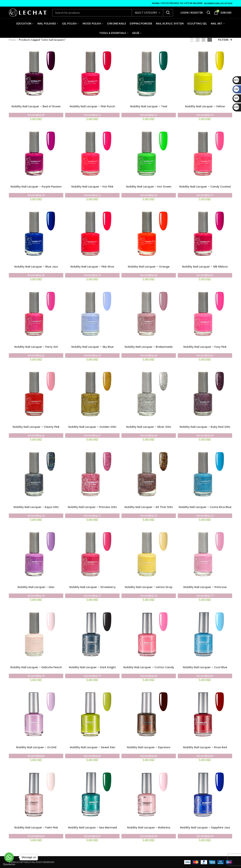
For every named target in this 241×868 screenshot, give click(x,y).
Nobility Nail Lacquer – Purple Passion (36, 187)
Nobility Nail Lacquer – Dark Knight (92, 667)
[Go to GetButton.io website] (9, 864)
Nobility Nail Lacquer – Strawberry (92, 587)
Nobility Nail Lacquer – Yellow (205, 106)
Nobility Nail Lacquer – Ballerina (149, 828)
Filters (223, 40)
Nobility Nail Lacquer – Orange (149, 267)
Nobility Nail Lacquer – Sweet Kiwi (92, 747)
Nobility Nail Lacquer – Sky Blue (92, 347)
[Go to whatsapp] (9, 857)
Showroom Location (218, 3)
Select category (146, 13)
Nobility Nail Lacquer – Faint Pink (36, 828)
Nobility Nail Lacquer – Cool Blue (205, 667)
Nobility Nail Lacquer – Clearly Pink (36, 427)
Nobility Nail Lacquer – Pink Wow (92, 267)
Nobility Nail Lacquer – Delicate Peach (36, 667)
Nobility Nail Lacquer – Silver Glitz (149, 427)
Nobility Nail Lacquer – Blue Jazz (36, 267)
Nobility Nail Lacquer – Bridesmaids (149, 347)
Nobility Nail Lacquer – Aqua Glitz (36, 507)
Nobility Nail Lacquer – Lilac (36, 587)
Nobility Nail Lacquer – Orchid (36, 747)
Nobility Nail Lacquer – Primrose (205, 587)
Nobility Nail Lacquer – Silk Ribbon (205, 267)
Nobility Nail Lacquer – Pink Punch (92, 106)
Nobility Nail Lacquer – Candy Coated (205, 187)
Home (12, 40)
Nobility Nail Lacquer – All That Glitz (149, 507)
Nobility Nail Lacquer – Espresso (149, 747)
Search (168, 13)
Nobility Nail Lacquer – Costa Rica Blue (205, 507)
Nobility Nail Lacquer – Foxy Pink (205, 347)
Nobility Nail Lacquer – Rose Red (205, 747)
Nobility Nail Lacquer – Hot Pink (92, 187)
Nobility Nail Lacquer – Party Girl (36, 347)
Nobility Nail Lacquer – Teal (149, 106)
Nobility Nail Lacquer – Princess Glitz (92, 507)
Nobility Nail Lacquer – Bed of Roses (36, 106)
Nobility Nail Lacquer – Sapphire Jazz (205, 828)
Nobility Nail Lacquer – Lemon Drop (149, 587)
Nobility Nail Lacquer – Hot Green (149, 187)
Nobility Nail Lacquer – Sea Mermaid (92, 828)
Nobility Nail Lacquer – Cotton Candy (149, 667)
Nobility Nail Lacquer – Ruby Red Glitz (205, 427)
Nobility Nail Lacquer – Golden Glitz (92, 427)
